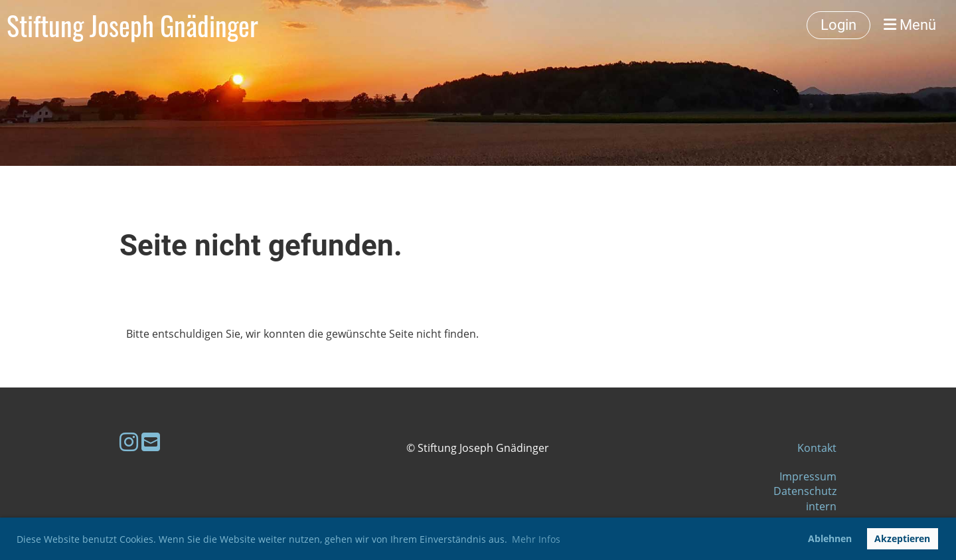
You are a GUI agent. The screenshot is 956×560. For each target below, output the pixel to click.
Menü (910, 25)
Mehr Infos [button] (536, 539)
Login (838, 25)
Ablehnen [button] (830, 538)
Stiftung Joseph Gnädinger (132, 25)
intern (821, 506)
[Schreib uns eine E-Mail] (151, 442)
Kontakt (817, 448)
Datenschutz (805, 491)
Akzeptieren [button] (902, 538)
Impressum (808, 476)
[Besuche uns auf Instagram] (129, 442)
